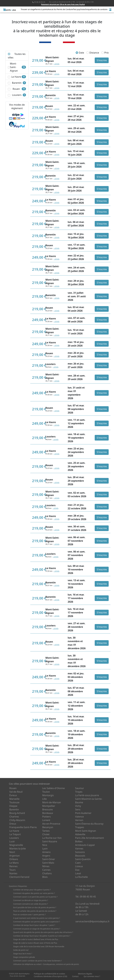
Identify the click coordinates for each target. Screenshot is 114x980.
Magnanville (16, 845)
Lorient (46, 820)
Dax (77, 870)
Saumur (79, 788)
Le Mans (14, 863)
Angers (46, 856)
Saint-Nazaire (50, 841)
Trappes (80, 827)
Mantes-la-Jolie (18, 849)
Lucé (12, 841)
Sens (78, 809)
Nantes (13, 873)
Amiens (46, 852)
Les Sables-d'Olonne (54, 788)
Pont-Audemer (83, 813)
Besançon (48, 827)
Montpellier (49, 806)
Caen (78, 863)
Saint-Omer (49, 859)
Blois (45, 877)
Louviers (14, 838)
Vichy (78, 806)
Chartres (14, 817)
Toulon (46, 792)
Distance (93, 53)
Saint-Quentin (83, 859)
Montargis (48, 795)
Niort (12, 852)
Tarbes (46, 831)
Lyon (45, 849)
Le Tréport (15, 834)
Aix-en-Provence (51, 824)
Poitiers (47, 817)
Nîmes (46, 866)
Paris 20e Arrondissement (89, 838)
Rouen (13, 788)
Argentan (15, 856)
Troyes (79, 792)
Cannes (46, 870)
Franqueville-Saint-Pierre (23, 827)
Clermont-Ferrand (19, 877)
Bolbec (79, 841)
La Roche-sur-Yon (52, 838)
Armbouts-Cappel (85, 845)
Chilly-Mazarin (17, 820)
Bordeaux (48, 813)
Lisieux (79, 866)
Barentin (14, 809)
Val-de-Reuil (16, 792)
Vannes (79, 849)
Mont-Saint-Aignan (86, 831)
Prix (105, 53)
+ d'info (56, 64)
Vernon (79, 820)
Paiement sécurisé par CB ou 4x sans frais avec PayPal (63, 4)
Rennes (13, 866)
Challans (47, 873)
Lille (45, 799)
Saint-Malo (48, 863)
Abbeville (80, 834)
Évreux (13, 795)
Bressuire (47, 809)
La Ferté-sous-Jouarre (87, 795)
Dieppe (13, 806)
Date (80, 53)
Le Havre (14, 831)
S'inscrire (102, 60)
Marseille (14, 799)
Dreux (13, 824)
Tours (12, 870)
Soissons (80, 852)
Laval (78, 873)
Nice (45, 845)
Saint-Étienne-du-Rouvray (89, 824)
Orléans (14, 859)
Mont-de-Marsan (52, 802)
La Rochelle (81, 877)
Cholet (46, 834)
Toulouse (14, 802)
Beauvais (80, 856)
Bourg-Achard (17, 813)
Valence (79, 817)
